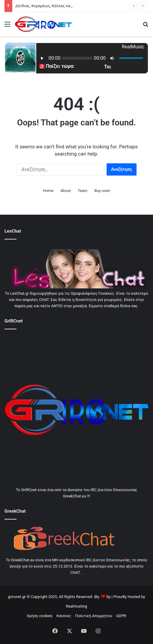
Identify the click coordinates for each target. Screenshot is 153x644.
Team (82, 191)
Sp (108, 597)
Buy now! (102, 191)
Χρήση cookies (40, 616)
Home (48, 191)
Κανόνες (64, 616)
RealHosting (76, 606)
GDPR (121, 616)
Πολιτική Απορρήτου (94, 616)
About (66, 191)
